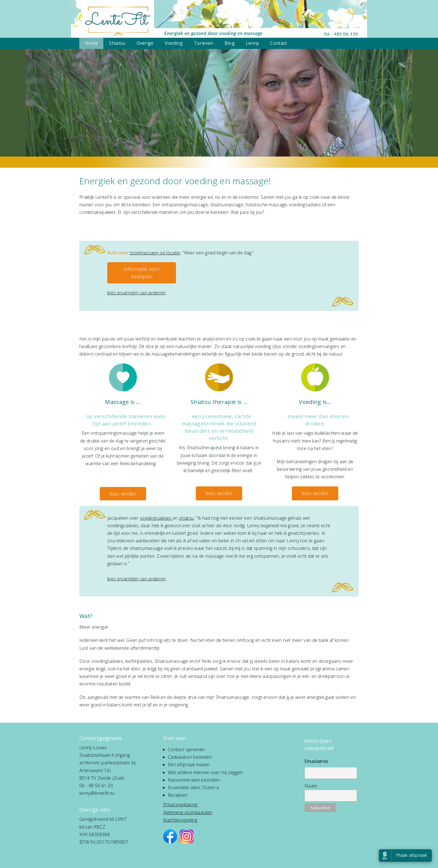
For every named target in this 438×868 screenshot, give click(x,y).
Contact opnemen (186, 749)
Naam (311, 786)
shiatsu (186, 518)
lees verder (123, 494)
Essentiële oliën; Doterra (193, 787)
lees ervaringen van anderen (137, 293)
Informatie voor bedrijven (142, 273)
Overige (145, 43)
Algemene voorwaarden (188, 812)
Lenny (253, 43)
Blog (230, 43)
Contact (278, 43)
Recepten (178, 795)
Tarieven (204, 43)
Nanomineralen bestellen (194, 780)
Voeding (174, 43)
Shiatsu (117, 43)
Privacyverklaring (180, 805)
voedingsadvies (156, 518)
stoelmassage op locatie (155, 253)
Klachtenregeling (180, 820)
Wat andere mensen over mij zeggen (205, 772)
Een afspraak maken (189, 765)
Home (91, 43)
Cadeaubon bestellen (190, 757)
